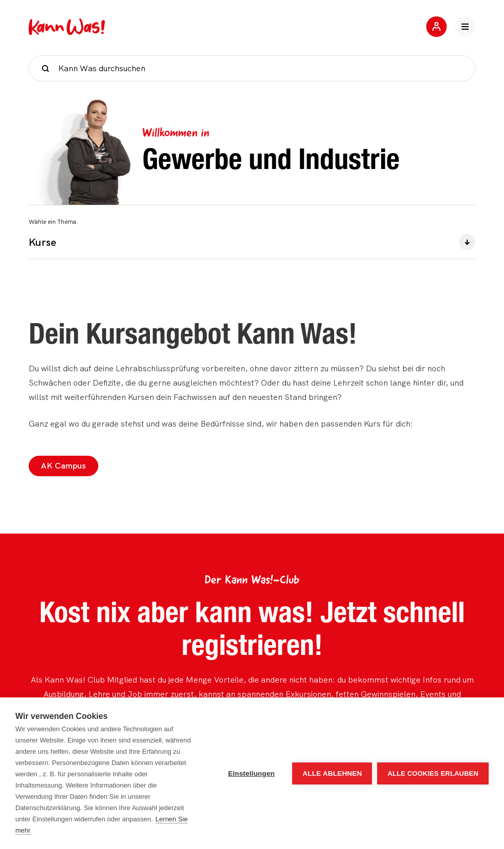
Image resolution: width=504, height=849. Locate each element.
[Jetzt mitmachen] (436, 27)
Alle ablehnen (332, 773)
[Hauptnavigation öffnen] (465, 27)
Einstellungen (251, 773)
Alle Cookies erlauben (433, 773)
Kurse (252, 242)
